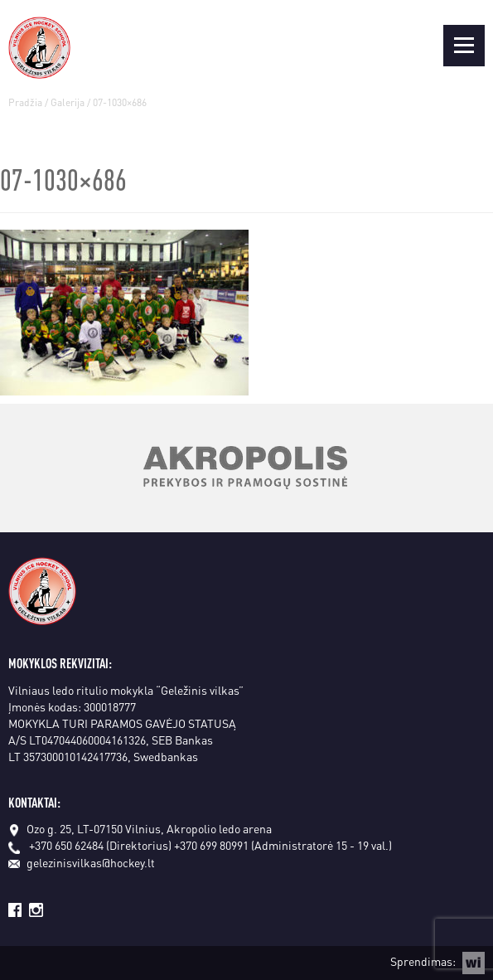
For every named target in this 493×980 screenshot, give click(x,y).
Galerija (68, 102)
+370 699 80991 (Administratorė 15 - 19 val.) (283, 845)
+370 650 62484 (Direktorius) (100, 845)
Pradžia (25, 102)
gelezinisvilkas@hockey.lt (82, 862)
